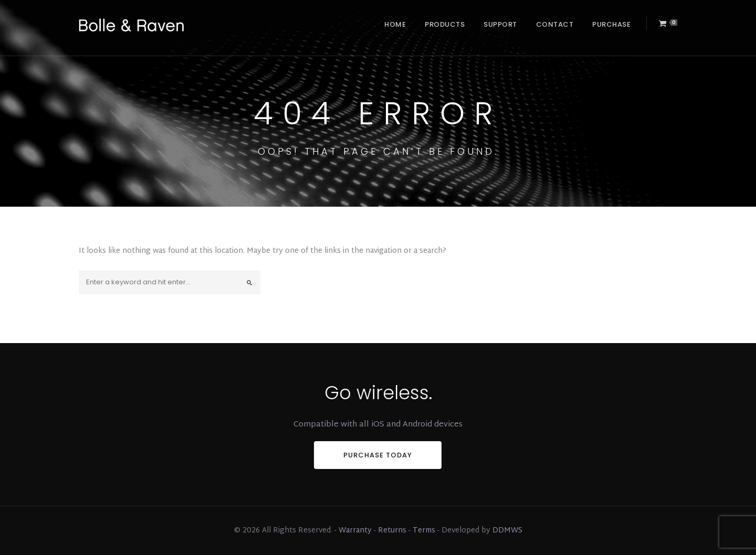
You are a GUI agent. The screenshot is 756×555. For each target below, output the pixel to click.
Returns (392, 531)
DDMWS (507, 531)
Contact (555, 24)
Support (500, 24)
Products (445, 24)
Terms (424, 531)
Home (395, 24)
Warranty (355, 531)
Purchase (611, 24)
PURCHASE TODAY (378, 455)
